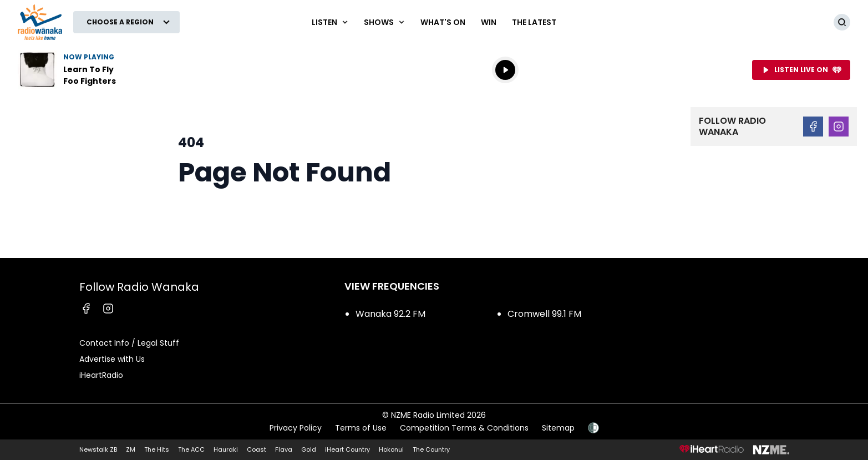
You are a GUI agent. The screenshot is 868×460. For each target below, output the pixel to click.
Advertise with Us (112, 359)
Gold (309, 449)
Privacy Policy (296, 428)
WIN (489, 22)
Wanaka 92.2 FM (390, 314)
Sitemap (558, 428)
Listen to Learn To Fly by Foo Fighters (89, 70)
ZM (131, 449)
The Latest (534, 22)
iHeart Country (347, 449)
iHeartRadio (101, 375)
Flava (284, 449)
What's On (443, 22)
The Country (431, 449)
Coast (257, 449)
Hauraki (226, 449)
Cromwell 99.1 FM (544, 314)
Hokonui (391, 449)
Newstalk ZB (98, 449)
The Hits (157, 449)
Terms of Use (361, 428)
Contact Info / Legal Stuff (129, 343)
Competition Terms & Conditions (464, 428)
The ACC (191, 449)
